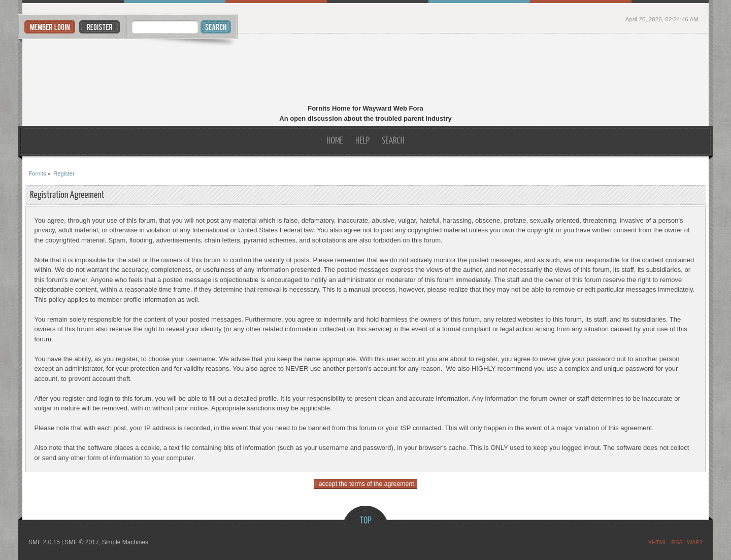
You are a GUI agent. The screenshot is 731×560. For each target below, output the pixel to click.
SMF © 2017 (82, 542)
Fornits (366, 70)
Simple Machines (125, 542)
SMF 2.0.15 (44, 542)
